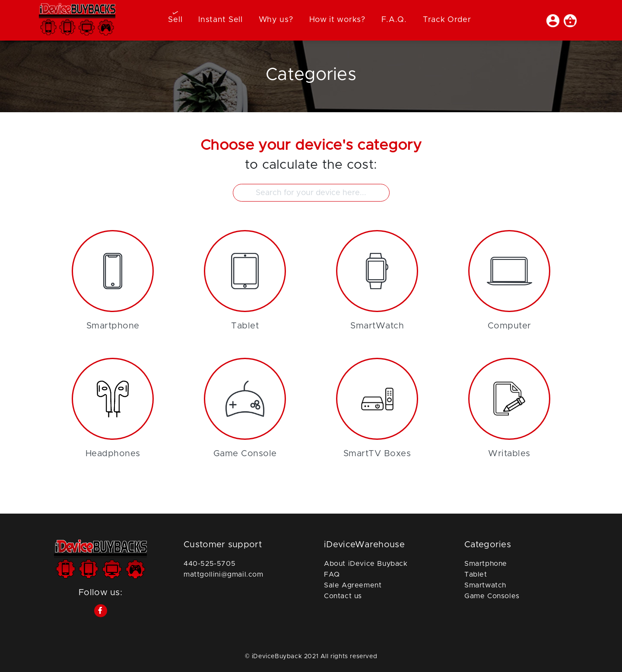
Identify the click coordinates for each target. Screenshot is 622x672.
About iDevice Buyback (366, 564)
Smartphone (486, 564)
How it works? (337, 20)
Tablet (476, 574)
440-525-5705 (209, 564)
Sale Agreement (353, 585)
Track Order (447, 20)
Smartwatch (485, 585)
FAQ (332, 574)
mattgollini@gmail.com (224, 574)
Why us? (276, 20)
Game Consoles (492, 596)
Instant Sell (220, 20)
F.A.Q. (394, 20)
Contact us (343, 596)
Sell (175, 20)
